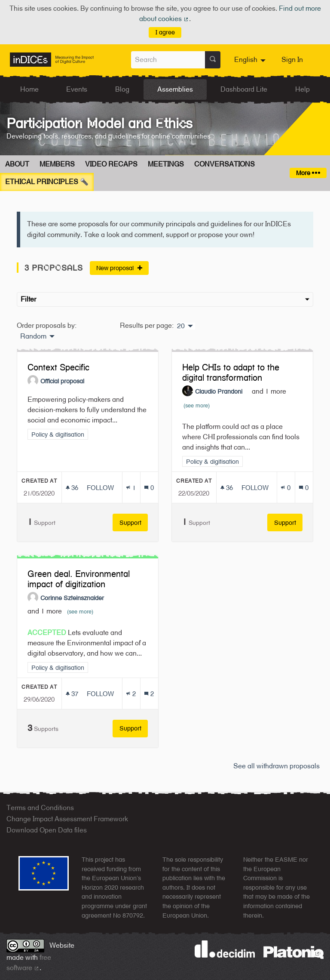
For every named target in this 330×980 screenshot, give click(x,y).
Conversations (225, 164)
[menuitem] (251, 60)
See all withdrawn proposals (277, 766)
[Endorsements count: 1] (131, 488)
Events (77, 89)
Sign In (292, 60)
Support (134, 522)
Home (29, 89)
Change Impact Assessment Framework (67, 819)
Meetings (166, 164)
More (308, 173)
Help (302, 89)
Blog (122, 89)
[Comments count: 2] (149, 694)
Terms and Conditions (40, 808)
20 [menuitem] (181, 326)
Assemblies (175, 89)
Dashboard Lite (244, 89)
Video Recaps (111, 164)
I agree (165, 32)
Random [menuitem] (33, 336)
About (17, 164)
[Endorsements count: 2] (131, 694)
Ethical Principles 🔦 (47, 182)
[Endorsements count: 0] (286, 488)
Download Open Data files (47, 830)
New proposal (119, 268)
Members (57, 164)
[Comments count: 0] (149, 488)
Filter (165, 299)
